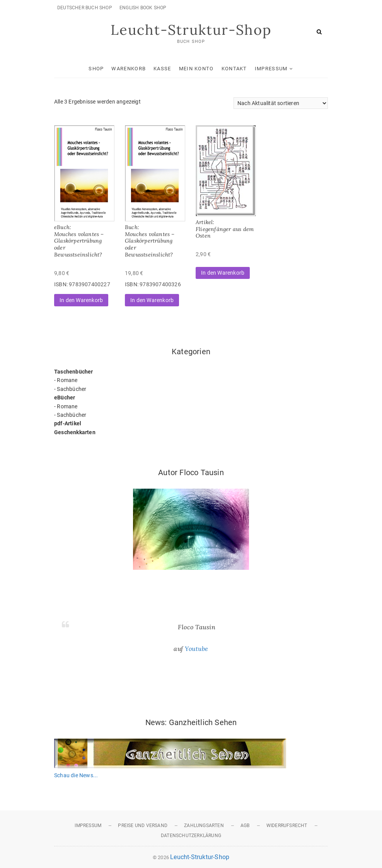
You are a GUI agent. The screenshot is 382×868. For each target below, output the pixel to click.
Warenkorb (129, 69)
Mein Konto (196, 69)
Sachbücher (72, 389)
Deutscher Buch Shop (85, 8)
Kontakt (234, 69)
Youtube (197, 649)
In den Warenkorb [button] (81, 300)
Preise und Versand (143, 826)
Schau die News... (76, 775)
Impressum (271, 69)
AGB (245, 826)
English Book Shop (143, 8)
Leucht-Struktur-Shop (191, 30)
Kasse (162, 69)
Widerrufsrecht (287, 826)
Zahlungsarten (204, 826)
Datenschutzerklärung (191, 836)
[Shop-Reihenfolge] (281, 103)
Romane (67, 380)
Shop (96, 69)
